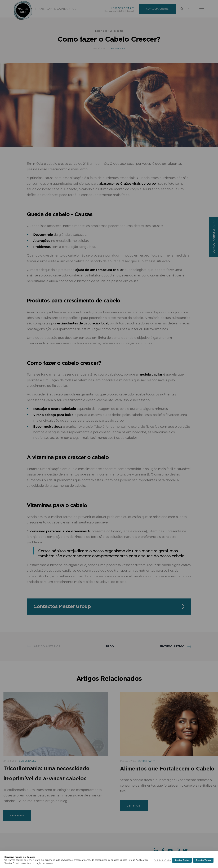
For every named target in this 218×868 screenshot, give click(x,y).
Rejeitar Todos (182, 860)
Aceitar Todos (204, 860)
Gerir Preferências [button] (162, 860)
